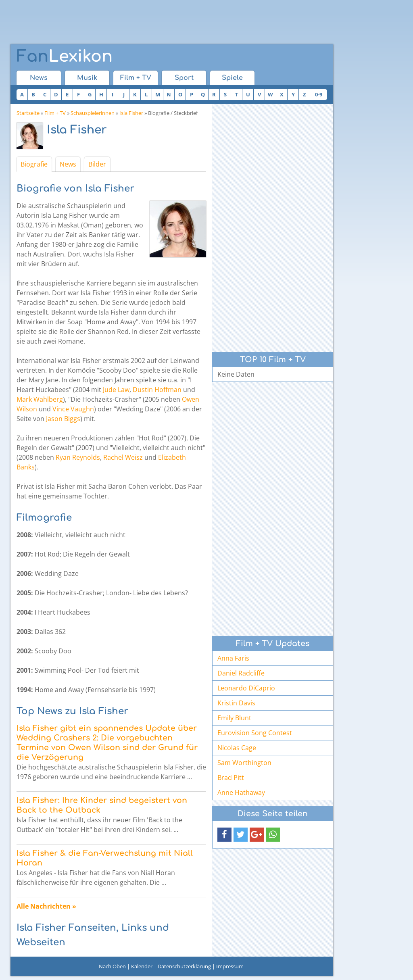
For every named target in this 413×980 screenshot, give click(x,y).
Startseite (28, 113)
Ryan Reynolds (78, 457)
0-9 (319, 94)
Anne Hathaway (241, 792)
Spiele (232, 78)
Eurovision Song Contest (255, 733)
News (39, 78)
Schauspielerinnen (93, 113)
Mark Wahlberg (40, 399)
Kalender (142, 966)
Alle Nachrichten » (46, 906)
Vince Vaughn (73, 409)
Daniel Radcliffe (241, 673)
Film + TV (136, 78)
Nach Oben (112, 966)
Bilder (97, 164)
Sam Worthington (244, 763)
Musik (87, 78)
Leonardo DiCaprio (246, 688)
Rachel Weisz (123, 457)
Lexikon (65, 56)
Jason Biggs (63, 419)
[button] (224, 835)
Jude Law (116, 390)
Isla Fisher (131, 113)
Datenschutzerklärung (184, 966)
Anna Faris (233, 658)
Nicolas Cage (237, 748)
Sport (184, 78)
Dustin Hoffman (157, 390)
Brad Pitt (231, 778)
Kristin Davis (236, 703)
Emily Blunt (234, 718)
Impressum (230, 966)
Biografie (34, 164)
